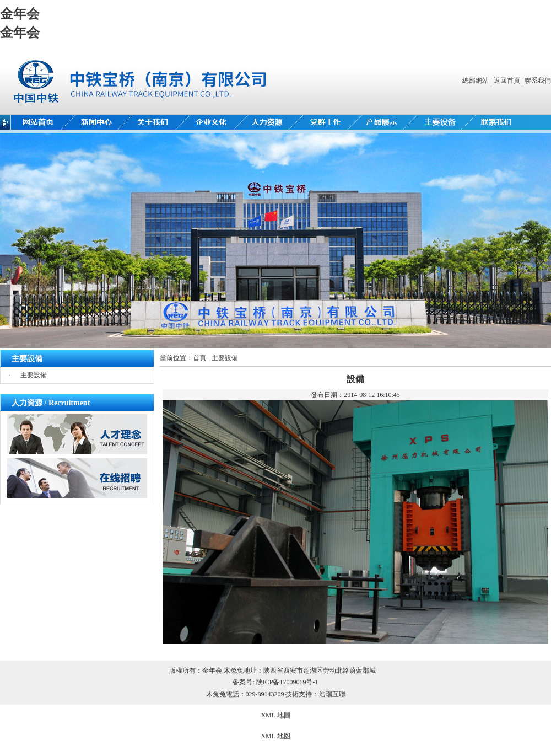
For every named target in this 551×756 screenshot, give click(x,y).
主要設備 (34, 375)
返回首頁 (507, 81)
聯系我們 (538, 81)
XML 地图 (275, 736)
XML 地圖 (275, 715)
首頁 (199, 358)
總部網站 (476, 81)
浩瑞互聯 (332, 694)
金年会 (20, 14)
